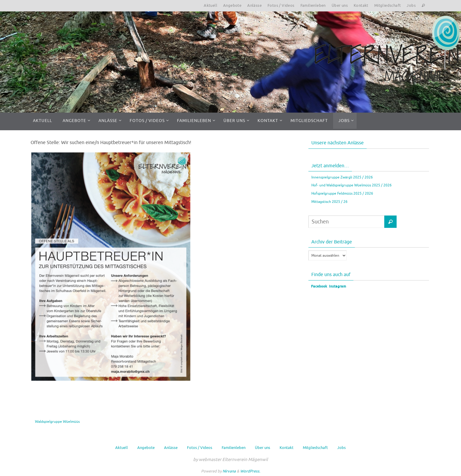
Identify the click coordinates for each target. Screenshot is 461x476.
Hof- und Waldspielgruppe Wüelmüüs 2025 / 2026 (351, 185)
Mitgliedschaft (388, 5)
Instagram (338, 287)
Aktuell (211, 5)
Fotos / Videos (281, 5)
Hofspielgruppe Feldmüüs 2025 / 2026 (342, 193)
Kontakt (361, 5)
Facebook (319, 287)
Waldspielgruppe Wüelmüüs (57, 422)
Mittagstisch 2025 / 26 (329, 202)
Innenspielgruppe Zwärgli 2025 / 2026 (342, 177)
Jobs (411, 5)
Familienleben (313, 5)
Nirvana (229, 471)
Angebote (232, 5)
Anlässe (254, 5)
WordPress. (250, 471)
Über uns (340, 5)
